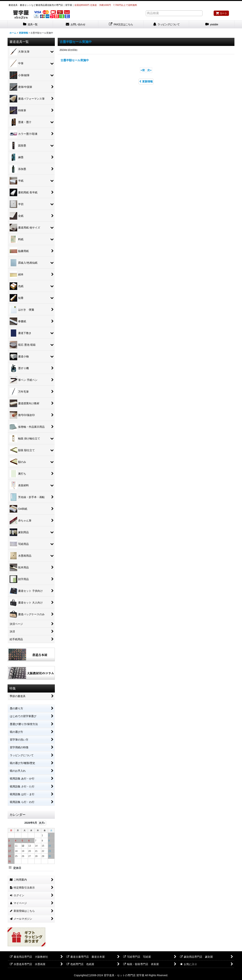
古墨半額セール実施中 (76, 42)
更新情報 (146, 81)
